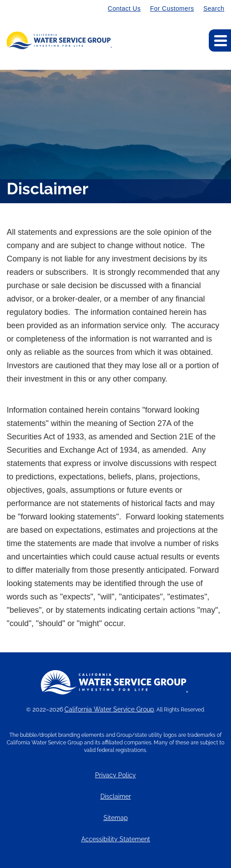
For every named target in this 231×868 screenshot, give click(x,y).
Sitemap (116, 818)
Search (214, 8)
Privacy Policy (115, 775)
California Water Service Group (109, 709)
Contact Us (124, 8)
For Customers (172, 8)
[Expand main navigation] (220, 40)
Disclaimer (116, 797)
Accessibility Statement (116, 839)
